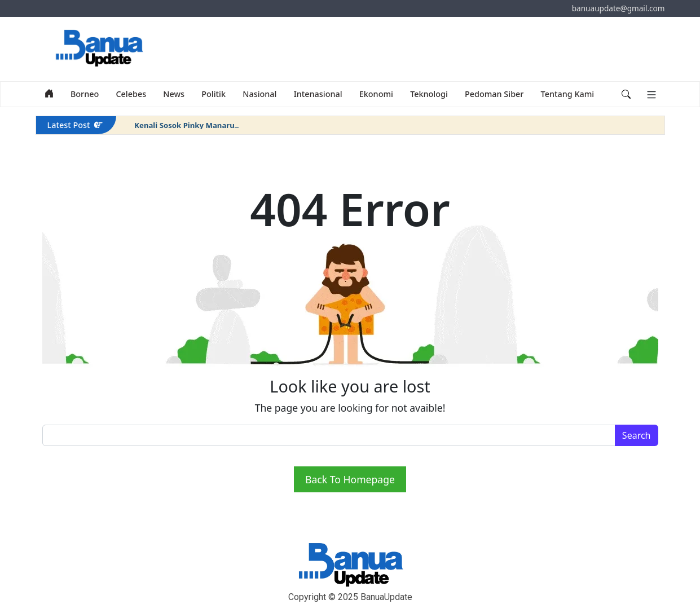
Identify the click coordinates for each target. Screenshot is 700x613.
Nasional (259, 94)
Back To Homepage (350, 479)
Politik (213, 94)
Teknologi (429, 94)
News (174, 94)
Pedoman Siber (494, 94)
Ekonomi (376, 94)
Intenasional (318, 94)
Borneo (85, 94)
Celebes (131, 94)
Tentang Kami (568, 94)
